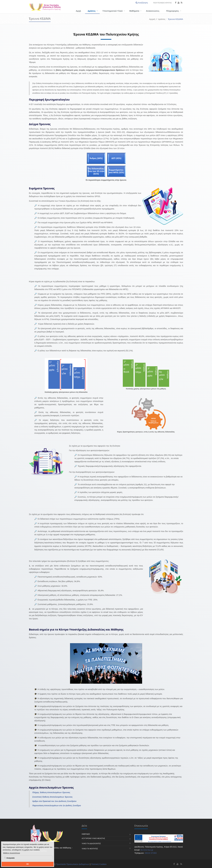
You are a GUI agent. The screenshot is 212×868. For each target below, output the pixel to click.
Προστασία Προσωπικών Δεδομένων (72, 864)
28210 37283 (151, 853)
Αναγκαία (9, 858)
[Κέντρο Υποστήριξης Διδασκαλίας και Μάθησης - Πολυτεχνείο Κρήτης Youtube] (178, 864)
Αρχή (78, 11)
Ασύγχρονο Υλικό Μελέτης (93, 838)
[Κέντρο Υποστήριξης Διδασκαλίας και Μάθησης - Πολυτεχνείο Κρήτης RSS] (181, 864)
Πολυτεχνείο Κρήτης (162, 3)
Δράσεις (92, 11)
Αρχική (152, 19)
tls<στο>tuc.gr (147, 850)
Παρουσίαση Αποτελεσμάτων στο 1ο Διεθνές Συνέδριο (57, 806)
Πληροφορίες (173, 11)
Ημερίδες (86, 834)
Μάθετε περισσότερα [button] (12, 853)
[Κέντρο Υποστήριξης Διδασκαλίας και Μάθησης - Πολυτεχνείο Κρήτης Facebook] (174, 864)
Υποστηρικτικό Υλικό (112, 11)
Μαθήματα (134, 11)
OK (28, 864)
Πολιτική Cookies (99, 864)
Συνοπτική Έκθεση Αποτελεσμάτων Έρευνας (52, 797)
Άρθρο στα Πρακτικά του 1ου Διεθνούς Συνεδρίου (54, 801)
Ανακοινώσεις (153, 11)
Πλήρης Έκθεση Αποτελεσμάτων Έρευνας (51, 792)
